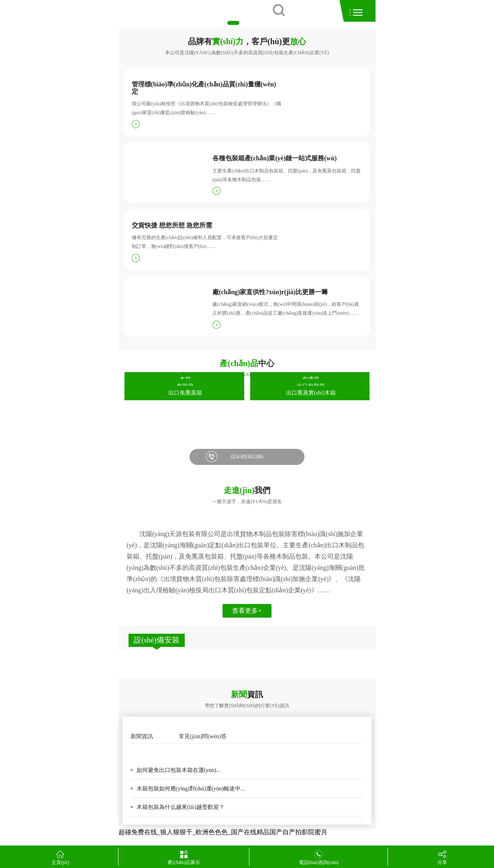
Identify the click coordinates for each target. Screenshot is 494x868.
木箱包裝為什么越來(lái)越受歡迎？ (180, 807)
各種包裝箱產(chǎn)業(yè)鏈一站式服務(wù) (275, 158)
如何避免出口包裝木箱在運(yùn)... (178, 770)
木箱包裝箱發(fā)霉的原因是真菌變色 (183, 753)
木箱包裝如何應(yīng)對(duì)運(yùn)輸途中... (190, 789)
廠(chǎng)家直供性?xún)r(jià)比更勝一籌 (270, 292)
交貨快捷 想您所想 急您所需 (172, 225)
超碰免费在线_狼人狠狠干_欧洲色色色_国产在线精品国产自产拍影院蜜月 (223, 832)
